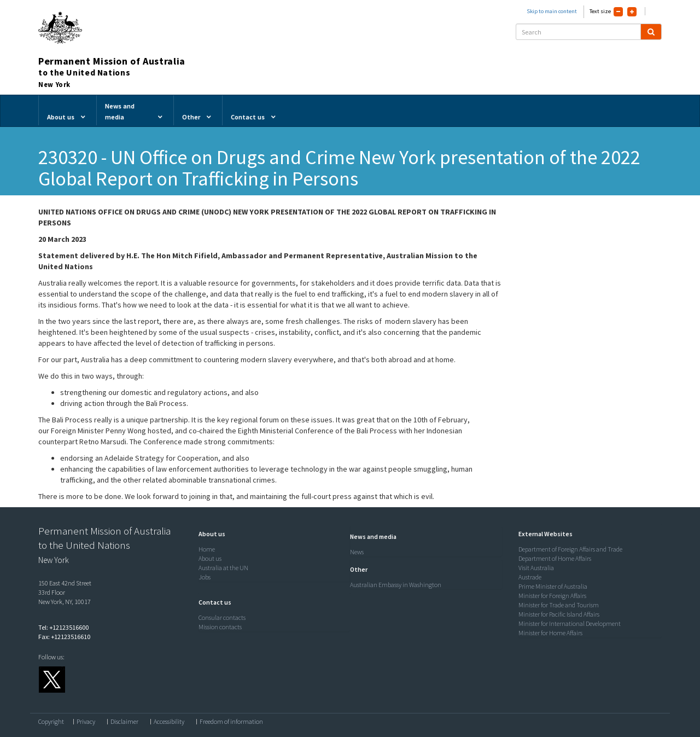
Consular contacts (222, 617)
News (357, 552)
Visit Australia (536, 568)
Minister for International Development (570, 623)
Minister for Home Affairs (550, 633)
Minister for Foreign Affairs (552, 596)
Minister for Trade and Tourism (559, 605)
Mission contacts (220, 627)
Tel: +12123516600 (63, 627)
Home (207, 549)
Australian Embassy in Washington (396, 585)
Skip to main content (552, 11)
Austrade (530, 577)
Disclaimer (124, 722)
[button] (209, 534)
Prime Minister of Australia (553, 586)
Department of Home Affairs (555, 558)
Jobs (205, 577)
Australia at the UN (223, 568)
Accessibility (169, 722)
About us (210, 558)
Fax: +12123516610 (64, 637)
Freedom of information (231, 722)
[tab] (272, 534)
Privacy (86, 722)
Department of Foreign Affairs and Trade (570, 549)
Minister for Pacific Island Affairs (559, 614)
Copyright (51, 722)
